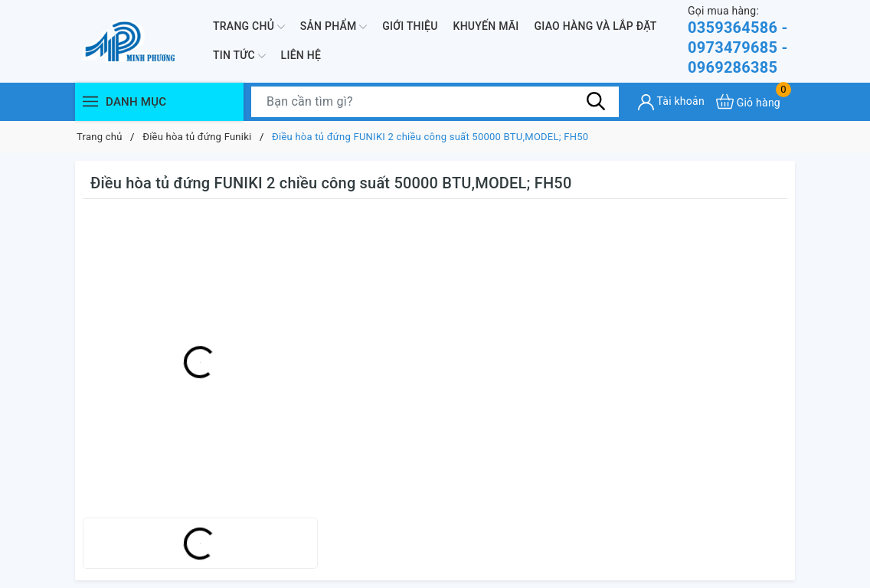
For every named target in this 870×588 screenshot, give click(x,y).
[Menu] (90, 101)
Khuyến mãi (486, 26)
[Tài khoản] (671, 102)
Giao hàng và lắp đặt (596, 26)
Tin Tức (239, 56)
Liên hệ (301, 55)
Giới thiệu (410, 26)
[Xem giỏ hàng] (748, 101)
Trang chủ (249, 27)
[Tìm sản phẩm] (435, 102)
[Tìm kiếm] (596, 101)
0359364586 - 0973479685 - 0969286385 (741, 40)
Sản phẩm (334, 27)
